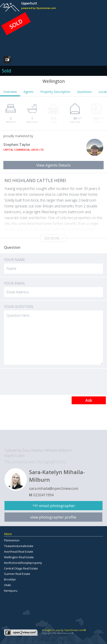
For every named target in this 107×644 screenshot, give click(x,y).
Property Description (55, 92)
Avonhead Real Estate (19, 552)
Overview (10, 92)
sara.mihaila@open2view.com (54, 488)
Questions (84, 92)
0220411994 (43, 495)
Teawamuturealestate (19, 546)
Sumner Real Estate (17, 574)
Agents (29, 92)
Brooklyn (10, 579)
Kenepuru (11, 591)
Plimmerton (12, 540)
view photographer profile (53, 517)
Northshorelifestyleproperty (23, 563)
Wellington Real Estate (19, 557)
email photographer (57, 506)
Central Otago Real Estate (21, 568)
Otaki (7, 585)
